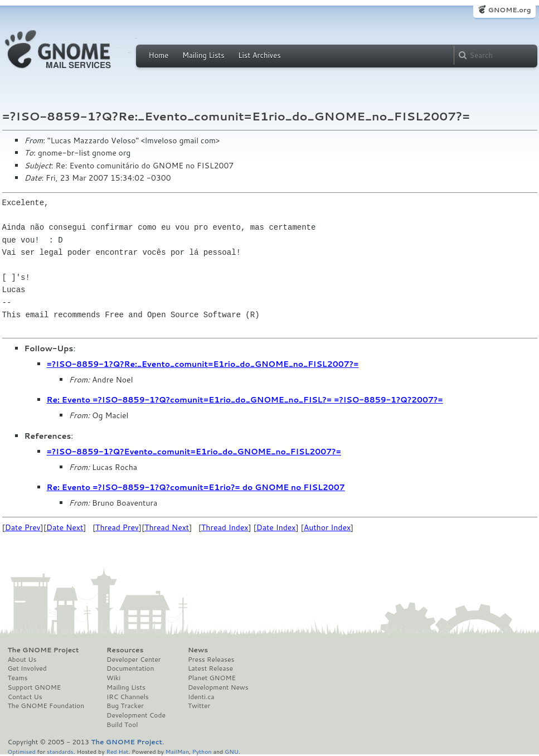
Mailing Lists (203, 55)
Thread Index (225, 527)
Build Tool (122, 725)
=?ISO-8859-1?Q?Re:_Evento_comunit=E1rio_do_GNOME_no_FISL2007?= (203, 364)
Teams (18, 678)
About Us (22, 660)
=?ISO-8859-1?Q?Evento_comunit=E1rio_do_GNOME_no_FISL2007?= (194, 452)
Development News (218, 687)
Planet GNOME (212, 678)
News (198, 650)
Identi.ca (201, 697)
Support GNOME (35, 687)
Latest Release (210, 668)
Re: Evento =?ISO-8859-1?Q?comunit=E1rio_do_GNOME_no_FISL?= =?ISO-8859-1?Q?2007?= (245, 400)
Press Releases (211, 660)
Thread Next (167, 527)
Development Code (136, 715)
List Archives (259, 55)
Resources (125, 650)
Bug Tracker (125, 706)
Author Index (327, 527)
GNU (232, 751)
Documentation (130, 668)
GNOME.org (509, 10)
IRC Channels (128, 697)
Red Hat (117, 751)
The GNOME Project (43, 650)
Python (202, 751)
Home (159, 55)
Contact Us (25, 697)
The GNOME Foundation (46, 706)
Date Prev (23, 527)
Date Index (276, 527)
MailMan (177, 751)
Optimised (22, 751)
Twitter (199, 706)
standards (60, 751)
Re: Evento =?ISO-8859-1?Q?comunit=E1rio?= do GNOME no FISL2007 (196, 487)
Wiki (113, 678)
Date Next (65, 527)
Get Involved (27, 668)
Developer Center (133, 660)
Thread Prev (117, 527)
